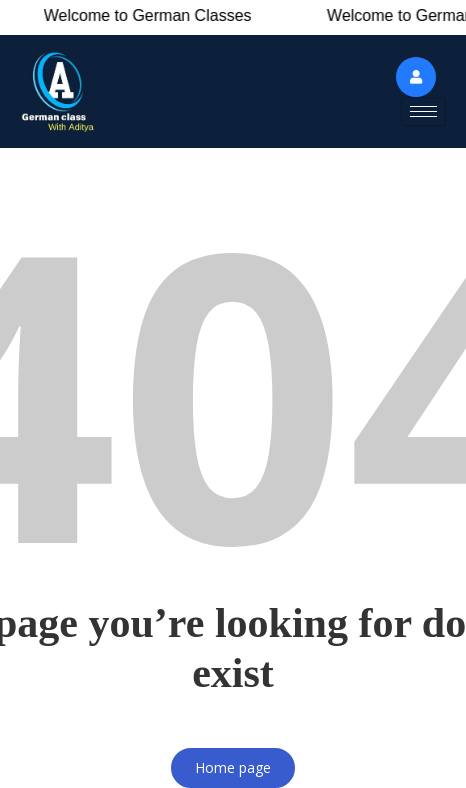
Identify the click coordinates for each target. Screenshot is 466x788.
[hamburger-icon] (423, 111)
